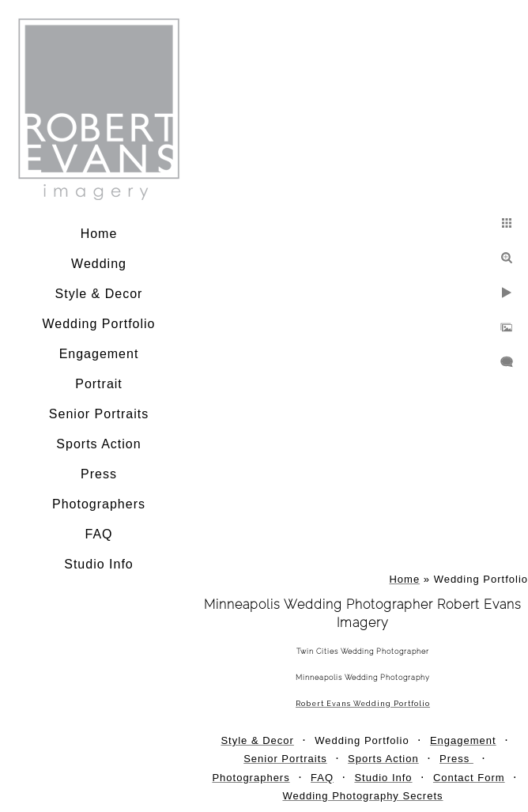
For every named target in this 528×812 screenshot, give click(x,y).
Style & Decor (99, 294)
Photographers (99, 504)
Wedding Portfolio (99, 324)
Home (99, 234)
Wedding (99, 264)
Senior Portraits (99, 414)
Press (99, 474)
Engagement (99, 354)
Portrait (99, 384)
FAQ (98, 534)
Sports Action (98, 444)
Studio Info (99, 564)
